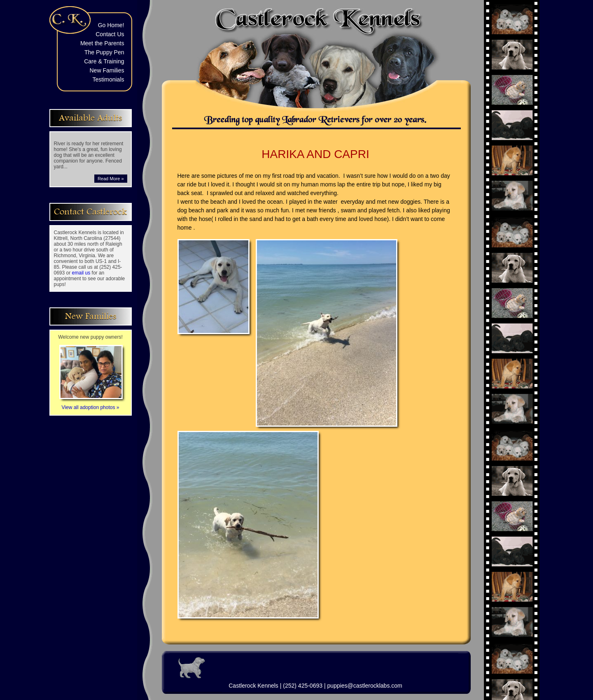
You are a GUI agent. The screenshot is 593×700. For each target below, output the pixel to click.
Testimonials (108, 79)
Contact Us (110, 34)
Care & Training (104, 61)
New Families (107, 70)
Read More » (111, 179)
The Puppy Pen (104, 52)
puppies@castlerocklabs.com (364, 686)
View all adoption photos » (91, 405)
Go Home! (111, 25)
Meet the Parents (102, 43)
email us (81, 273)
